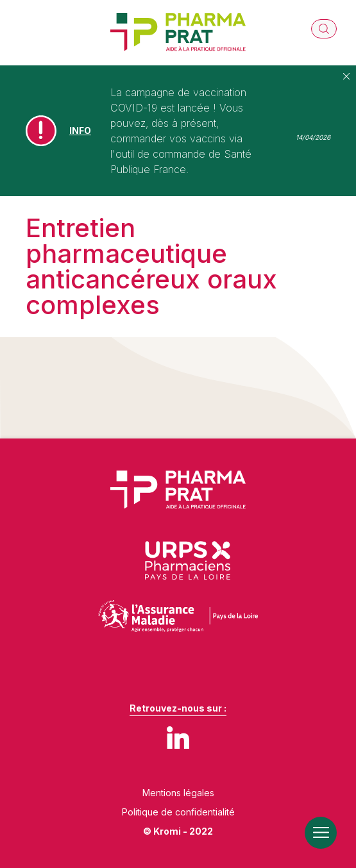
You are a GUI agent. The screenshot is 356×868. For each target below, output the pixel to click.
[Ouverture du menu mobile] (321, 833)
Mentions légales (178, 793)
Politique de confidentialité (178, 812)
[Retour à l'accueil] (178, 33)
